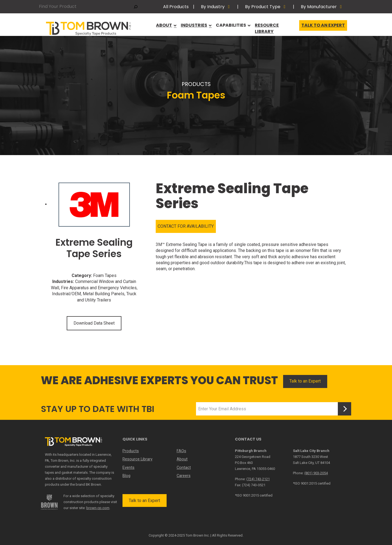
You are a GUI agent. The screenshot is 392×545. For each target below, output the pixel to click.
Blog (126, 475)
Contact (183, 467)
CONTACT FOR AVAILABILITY (186, 226)
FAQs (181, 451)
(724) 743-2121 (258, 479)
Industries (194, 27)
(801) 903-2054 (316, 473)
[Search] (136, 7)
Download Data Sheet (94, 323)
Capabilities (232, 27)
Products (130, 451)
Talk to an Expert (323, 27)
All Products (176, 7)
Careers (183, 475)
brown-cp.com (98, 508)
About (164, 27)
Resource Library (275, 27)
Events (128, 467)
